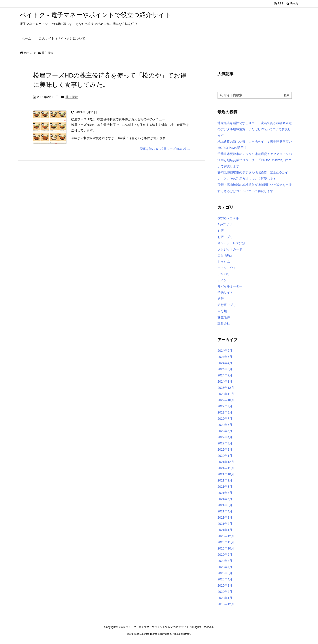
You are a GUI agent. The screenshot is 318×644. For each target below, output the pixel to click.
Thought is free (181, 634)
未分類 (222, 311)
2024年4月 (225, 363)
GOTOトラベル (228, 218)
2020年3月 (225, 585)
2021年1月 (225, 530)
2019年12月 (226, 604)
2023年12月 (226, 388)
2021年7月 (225, 493)
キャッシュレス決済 (231, 243)
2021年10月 (226, 474)
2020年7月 (225, 567)
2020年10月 (226, 548)
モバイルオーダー (230, 286)
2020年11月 (226, 542)
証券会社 (224, 323)
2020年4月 (225, 579)
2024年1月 (225, 381)
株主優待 (72, 97)
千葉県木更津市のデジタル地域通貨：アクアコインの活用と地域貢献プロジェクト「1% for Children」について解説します (255, 160)
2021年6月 (225, 499)
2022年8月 (225, 412)
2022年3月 (225, 443)
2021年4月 (225, 511)
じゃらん (224, 262)
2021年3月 (225, 517)
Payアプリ (225, 225)
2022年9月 (225, 406)
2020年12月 (226, 536)
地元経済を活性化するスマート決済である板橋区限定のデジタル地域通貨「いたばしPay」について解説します (255, 129)
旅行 (221, 299)
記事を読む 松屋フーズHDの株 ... (165, 149)
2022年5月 (225, 431)
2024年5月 (225, 357)
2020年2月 (225, 592)
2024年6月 (225, 351)
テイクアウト (227, 268)
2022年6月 (225, 425)
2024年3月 (225, 369)
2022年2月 (225, 449)
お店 (221, 231)
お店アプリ (225, 237)
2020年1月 (225, 598)
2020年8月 (225, 561)
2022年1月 (225, 456)
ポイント (224, 280)
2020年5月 (225, 573)
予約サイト (225, 293)
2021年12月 (226, 462)
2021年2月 (225, 524)
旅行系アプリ (227, 305)
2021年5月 (225, 505)
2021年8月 (225, 487)
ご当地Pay (225, 255)
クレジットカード (230, 249)
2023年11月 (226, 394)
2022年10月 (226, 400)
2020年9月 (225, 555)
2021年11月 (226, 468)
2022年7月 (225, 419)
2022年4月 (225, 437)
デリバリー (225, 274)
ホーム (28, 53)
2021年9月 (225, 480)
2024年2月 (225, 375)
